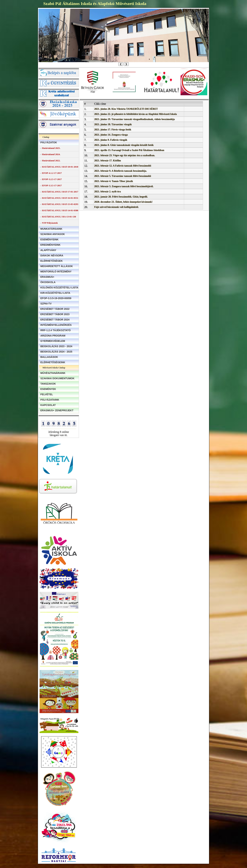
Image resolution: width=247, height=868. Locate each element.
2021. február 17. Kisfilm (108, 161)
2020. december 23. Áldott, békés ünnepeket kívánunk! (123, 202)
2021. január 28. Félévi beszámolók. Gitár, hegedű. (121, 197)
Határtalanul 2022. (51, 161)
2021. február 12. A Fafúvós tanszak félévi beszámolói (123, 166)
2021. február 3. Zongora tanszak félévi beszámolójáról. (124, 186)
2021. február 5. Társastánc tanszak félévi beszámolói (123, 176)
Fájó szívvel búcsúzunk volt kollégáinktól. (116, 207)
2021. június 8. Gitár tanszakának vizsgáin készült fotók (124, 145)
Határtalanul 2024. (51, 154)
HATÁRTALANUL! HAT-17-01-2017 (60, 192)
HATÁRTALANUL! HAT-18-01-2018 (60, 167)
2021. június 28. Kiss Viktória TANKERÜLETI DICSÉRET (126, 109)
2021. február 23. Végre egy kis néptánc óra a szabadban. (125, 155)
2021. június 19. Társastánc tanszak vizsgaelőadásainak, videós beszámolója (135, 119)
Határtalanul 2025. (51, 148)
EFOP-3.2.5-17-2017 (52, 179)
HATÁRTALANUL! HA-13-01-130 (59, 217)
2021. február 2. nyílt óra (108, 191)
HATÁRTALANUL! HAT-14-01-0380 (60, 210)
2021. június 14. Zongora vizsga (111, 135)
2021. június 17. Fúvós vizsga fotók (113, 130)
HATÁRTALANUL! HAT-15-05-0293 (60, 204)
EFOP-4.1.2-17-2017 (52, 173)
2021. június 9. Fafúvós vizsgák (111, 140)
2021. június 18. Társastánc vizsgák (113, 124)
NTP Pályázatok (50, 223)
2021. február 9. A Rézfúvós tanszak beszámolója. (121, 171)
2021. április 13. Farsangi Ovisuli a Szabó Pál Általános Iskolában (129, 150)
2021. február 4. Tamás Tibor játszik (114, 181)
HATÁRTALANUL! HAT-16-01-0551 (60, 198)
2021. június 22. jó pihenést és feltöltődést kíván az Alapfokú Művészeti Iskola (136, 114)
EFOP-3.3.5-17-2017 (52, 186)
